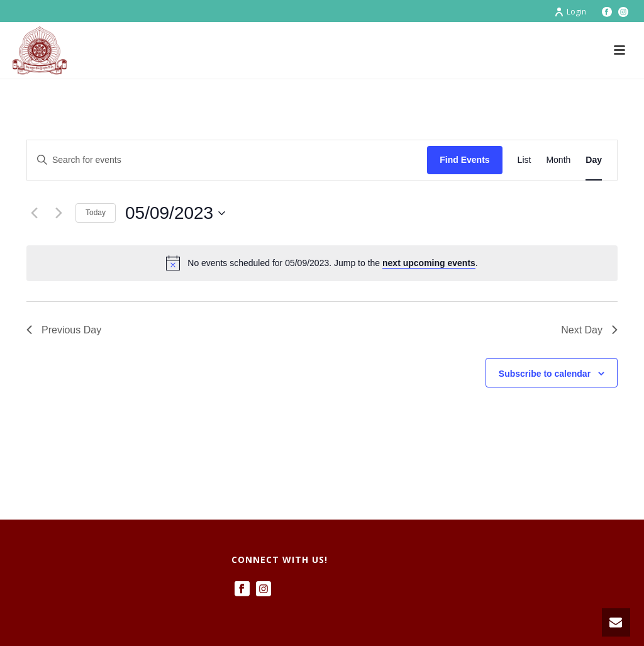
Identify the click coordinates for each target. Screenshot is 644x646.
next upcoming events (429, 263)
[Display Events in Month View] (558, 160)
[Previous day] (34, 213)
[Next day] (58, 213)
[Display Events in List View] (525, 160)
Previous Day (64, 330)
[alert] (322, 263)
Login (570, 12)
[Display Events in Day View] (594, 160)
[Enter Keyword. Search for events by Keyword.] (227, 160)
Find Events (464, 160)
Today (96, 213)
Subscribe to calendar (545, 374)
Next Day (589, 330)
